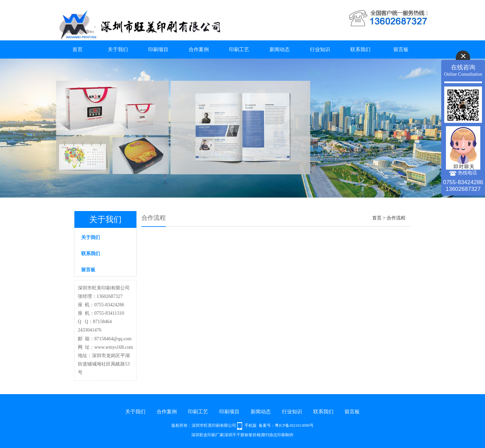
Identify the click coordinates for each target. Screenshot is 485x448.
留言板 (401, 49)
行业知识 (320, 49)
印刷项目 (158, 49)
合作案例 (199, 49)
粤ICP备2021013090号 (294, 425)
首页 (77, 49)
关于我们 (118, 49)
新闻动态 (280, 49)
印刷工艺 (239, 49)
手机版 (251, 425)
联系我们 (360, 49)
